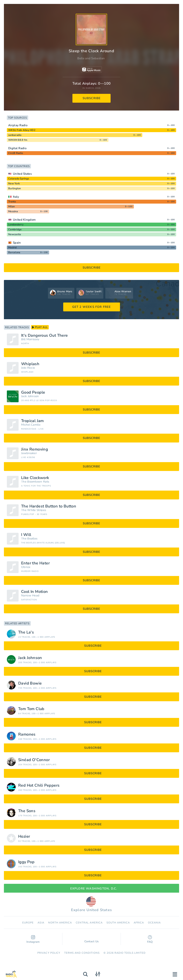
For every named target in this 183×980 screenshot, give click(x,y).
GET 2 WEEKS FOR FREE (92, 307)
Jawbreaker (29, 453)
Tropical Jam (32, 421)
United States (22, 174)
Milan (11, 207)
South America (118, 923)
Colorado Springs (19, 179)
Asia (41, 923)
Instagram (33, 939)
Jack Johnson (30, 396)
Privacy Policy (49, 953)
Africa (139, 923)
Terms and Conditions (82, 953)
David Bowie (30, 683)
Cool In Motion (35, 592)
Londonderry (16, 225)
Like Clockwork (35, 478)
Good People (33, 392)
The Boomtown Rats (35, 482)
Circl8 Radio (16, 153)
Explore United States (91, 904)
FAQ (150, 939)
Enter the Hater (35, 563)
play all (40, 327)
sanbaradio (15, 135)
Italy (16, 197)
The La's (26, 632)
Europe (28, 923)
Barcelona (14, 252)
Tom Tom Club (31, 709)
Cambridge (15, 229)
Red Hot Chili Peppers (39, 785)
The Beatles (29, 539)
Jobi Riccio (28, 368)
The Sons (27, 811)
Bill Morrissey (30, 339)
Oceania (154, 923)
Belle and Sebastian (91, 58)
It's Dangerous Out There (45, 336)
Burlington (15, 188)
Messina (13, 211)
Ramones (27, 734)
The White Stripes (34, 510)
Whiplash (30, 364)
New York (14, 184)
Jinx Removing (35, 449)
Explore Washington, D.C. (92, 889)
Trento (12, 202)
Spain (17, 243)
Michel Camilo (31, 425)
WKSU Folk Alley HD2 (22, 130)
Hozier (24, 836)
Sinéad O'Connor (34, 760)
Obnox (26, 567)
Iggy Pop (26, 862)
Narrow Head (30, 596)
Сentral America (89, 923)
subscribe (92, 98)
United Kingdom (24, 220)
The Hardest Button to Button (49, 506)
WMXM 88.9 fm (18, 140)
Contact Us (92, 940)
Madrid (13, 248)
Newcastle (15, 234)
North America (60, 923)
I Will (26, 535)
